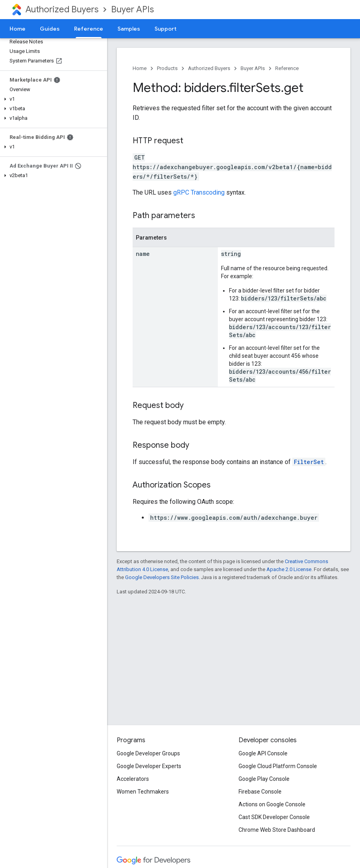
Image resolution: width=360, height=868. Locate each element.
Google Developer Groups (148, 753)
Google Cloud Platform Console (278, 766)
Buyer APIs (132, 9)
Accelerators (133, 779)
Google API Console (263, 753)
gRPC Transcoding (199, 192)
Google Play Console (264, 779)
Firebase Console (260, 792)
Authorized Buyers (62, 9)
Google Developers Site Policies (162, 577)
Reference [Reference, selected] (89, 29)
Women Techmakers (143, 792)
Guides (50, 29)
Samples (129, 29)
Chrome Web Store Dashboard (277, 830)
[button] (52, 99)
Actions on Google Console (272, 804)
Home (18, 29)
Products (167, 68)
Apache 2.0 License (289, 569)
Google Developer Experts (149, 766)
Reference (287, 68)
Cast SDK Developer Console (274, 817)
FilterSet (309, 462)
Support (165, 29)
